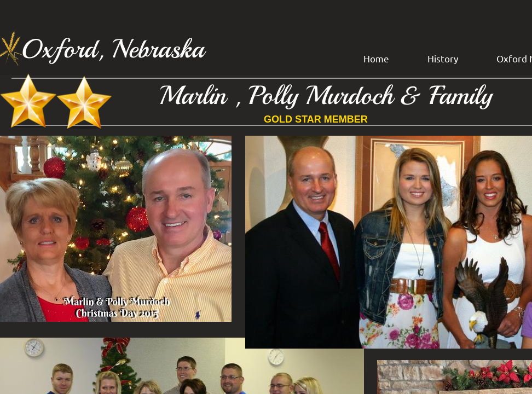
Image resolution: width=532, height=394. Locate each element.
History (443, 58)
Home (376, 58)
